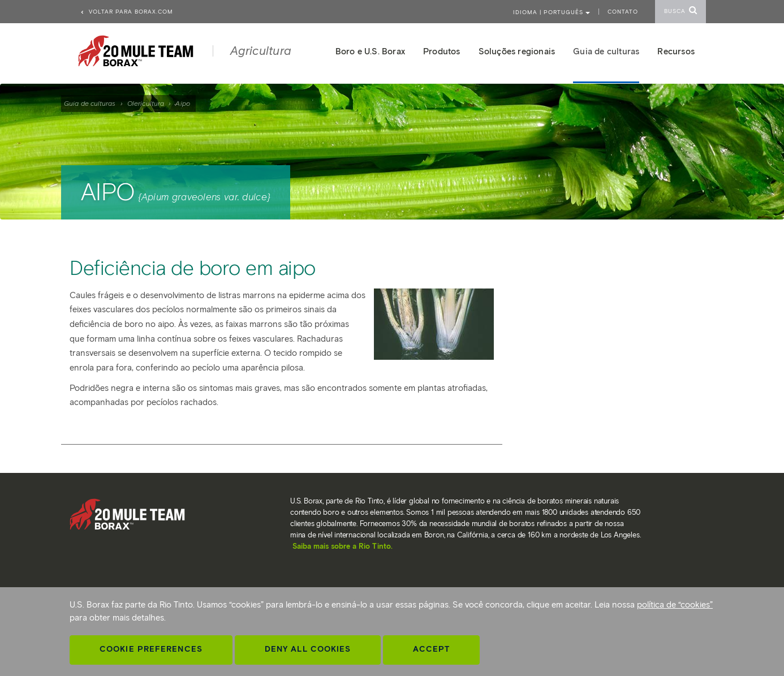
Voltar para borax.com (126, 12)
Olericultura (146, 103)
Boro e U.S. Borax (370, 51)
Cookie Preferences (151, 649)
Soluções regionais (517, 51)
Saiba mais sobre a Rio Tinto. (343, 546)
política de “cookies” (675, 605)
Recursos (676, 51)
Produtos (442, 51)
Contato (623, 12)
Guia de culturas (90, 103)
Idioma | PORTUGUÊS (552, 12)
